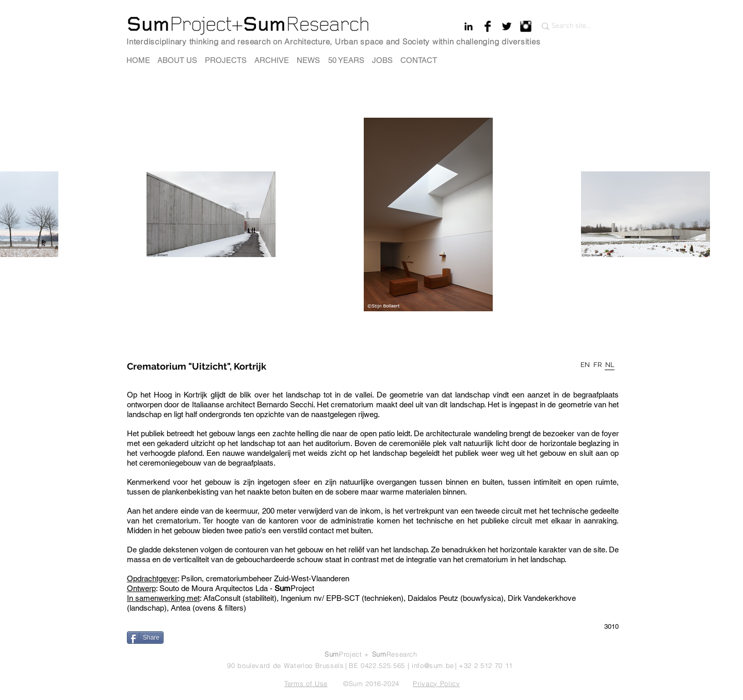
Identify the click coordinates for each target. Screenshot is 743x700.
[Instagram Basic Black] (526, 26)
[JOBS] (382, 60)
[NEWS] (308, 60)
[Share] (145, 638)
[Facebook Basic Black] (488, 26)
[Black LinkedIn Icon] (469, 26)
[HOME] (138, 60)
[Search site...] (572, 26)
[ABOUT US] (177, 60)
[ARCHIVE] (272, 60)
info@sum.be (433, 665)
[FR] (597, 365)
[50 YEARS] (346, 60)
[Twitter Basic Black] (507, 26)
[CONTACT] (419, 60)
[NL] (610, 365)
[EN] (585, 365)
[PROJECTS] (226, 60)
